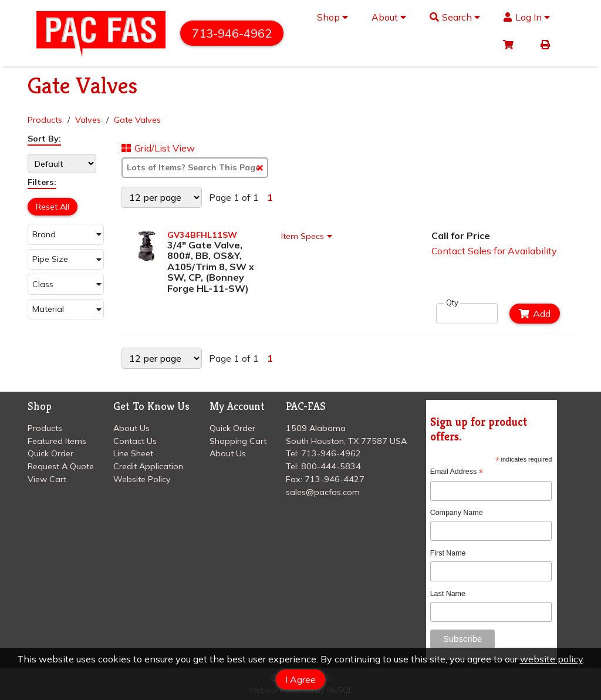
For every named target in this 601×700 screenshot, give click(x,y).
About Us (131, 428)
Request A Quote (61, 466)
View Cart (47, 479)
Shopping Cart (238, 441)
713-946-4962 (232, 33)
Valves (88, 120)
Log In (527, 17)
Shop (332, 17)
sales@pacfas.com (323, 492)
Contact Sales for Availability (494, 251)
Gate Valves (137, 120)
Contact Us (135, 441)
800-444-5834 (331, 466)
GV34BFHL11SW (202, 235)
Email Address (457, 472)
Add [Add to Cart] (535, 314)
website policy (551, 659)
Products (45, 120)
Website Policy (142, 479)
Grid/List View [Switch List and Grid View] (158, 148)
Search (455, 17)
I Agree (300, 679)
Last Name (448, 594)
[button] (66, 234)
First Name (448, 553)
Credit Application (148, 466)
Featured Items (57, 441)
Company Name (457, 513)
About (389, 17)
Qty (452, 303)
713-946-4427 (335, 479)
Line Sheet (133, 453)
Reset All (53, 207)
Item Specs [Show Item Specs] (308, 236)
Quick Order (50, 453)
